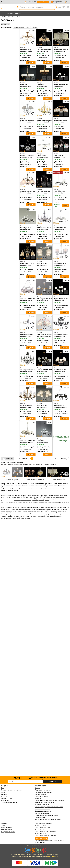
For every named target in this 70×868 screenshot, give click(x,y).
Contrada (47, 122)
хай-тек (38, 502)
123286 (49, 351)
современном (27, 502)
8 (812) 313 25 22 (41, 829)
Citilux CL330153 (59, 156)
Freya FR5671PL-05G (60, 370)
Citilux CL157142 (42, 263)
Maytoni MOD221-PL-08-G (45, 370)
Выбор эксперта (6, 828)
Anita (62, 230)
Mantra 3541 (24, 85)
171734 (32, 209)
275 (56, 459)
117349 (49, 316)
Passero (30, 301)
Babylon (30, 51)
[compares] (28, 43)
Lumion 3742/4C (42, 156)
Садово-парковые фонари (44, 811)
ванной (47, 500)
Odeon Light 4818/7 (59, 191)
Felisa (29, 122)
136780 (66, 351)
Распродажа (5, 801)
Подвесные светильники (43, 790)
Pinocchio (30, 443)
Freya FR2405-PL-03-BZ (27, 263)
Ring (62, 87)
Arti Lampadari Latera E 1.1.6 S (46, 228)
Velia (46, 193)
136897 (66, 66)
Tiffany (46, 443)
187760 (66, 387)
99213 (33, 351)
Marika (63, 372)
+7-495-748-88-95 (32, 2)
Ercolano (30, 372)
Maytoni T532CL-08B (26, 334)
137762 (49, 137)
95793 (33, 245)
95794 (49, 31)
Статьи (3, 825)
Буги (46, 265)
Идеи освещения (6, 830)
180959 (32, 387)
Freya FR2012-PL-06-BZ (27, 156)
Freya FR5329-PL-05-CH (61, 120)
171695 (66, 173)
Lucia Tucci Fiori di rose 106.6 (46, 334)
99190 (49, 102)
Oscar (46, 301)
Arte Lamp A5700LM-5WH (28, 441)
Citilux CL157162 (42, 405)
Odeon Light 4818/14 (26, 228)
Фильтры (8, 459)
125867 (32, 316)
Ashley (46, 157)
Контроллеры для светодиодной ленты (48, 819)
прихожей (41, 500)
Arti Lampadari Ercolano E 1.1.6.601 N (31, 370)
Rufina (63, 265)
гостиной (17, 500)
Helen (63, 122)
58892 (33, 66)
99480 (66, 245)
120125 (49, 387)
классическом (17, 502)
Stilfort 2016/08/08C (26, 405)
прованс (44, 502)
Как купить (5, 796)
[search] (54, 7)
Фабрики (4, 794)
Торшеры (38, 798)
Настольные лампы (42, 796)
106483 (66, 102)
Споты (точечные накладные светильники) (49, 801)
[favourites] (33, 43)
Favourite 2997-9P (59, 405)
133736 (49, 280)
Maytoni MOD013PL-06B (61, 85)
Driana (46, 51)
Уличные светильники (42, 809)
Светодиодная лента (42, 813)
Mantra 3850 (41, 441)
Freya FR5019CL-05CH (27, 120)
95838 (33, 137)
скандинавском (53, 502)
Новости (4, 792)
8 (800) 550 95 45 (41, 834)
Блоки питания (40, 817)
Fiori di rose (47, 336)
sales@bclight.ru (58, 2)
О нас (3, 788)
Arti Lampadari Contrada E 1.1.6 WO (47, 120)
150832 (32, 31)
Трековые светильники (43, 805)
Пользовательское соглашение (11, 790)
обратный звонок (43, 2)
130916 (49, 66)
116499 (66, 316)
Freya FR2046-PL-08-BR (44, 191)
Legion (29, 407)
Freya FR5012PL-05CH (60, 228)
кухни (29, 500)
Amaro (63, 336)
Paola (29, 87)
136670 (66, 209)
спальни (24, 500)
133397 (32, 173)
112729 (32, 280)
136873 (66, 280)
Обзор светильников (8, 832)
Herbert (30, 157)
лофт (34, 502)
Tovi (62, 193)
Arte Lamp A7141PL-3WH (44, 299)
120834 (66, 137)
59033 (49, 422)
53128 (33, 422)
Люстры (38, 788)
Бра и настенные (40, 794)
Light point (64, 407)
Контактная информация (9, 803)
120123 (49, 245)
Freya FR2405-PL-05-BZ (44, 49)
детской (34, 500)
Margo (29, 193)
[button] (66, 474)
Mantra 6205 (41, 85)
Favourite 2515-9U (26, 49)
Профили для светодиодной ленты (46, 815)
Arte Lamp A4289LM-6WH (28, 299)
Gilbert (29, 336)
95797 (66, 31)
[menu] (12, 13)
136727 (32, 102)
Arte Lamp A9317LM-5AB (28, 191)
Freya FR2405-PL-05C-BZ (61, 49)
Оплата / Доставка (7, 798)
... (53, 459)
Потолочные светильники (44, 792)
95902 (49, 173)
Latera (46, 230)
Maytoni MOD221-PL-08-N (61, 299)
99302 (49, 209)
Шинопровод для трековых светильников (49, 807)
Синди (63, 157)
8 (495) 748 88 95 (41, 825)
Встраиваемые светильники (44, 803)
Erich (62, 301)
